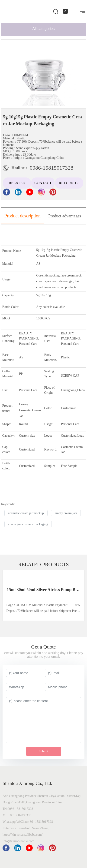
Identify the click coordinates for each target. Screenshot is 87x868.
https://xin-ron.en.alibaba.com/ (23, 835)
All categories (43, 29)
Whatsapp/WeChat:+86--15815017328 (28, 822)
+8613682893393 (20, 815)
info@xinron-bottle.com (18, 841)
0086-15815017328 (52, 168)
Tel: (5, 809)
